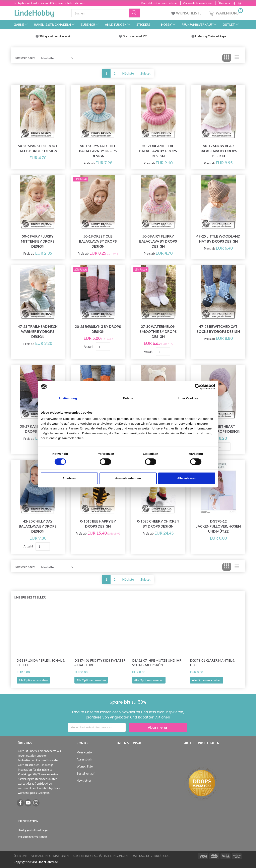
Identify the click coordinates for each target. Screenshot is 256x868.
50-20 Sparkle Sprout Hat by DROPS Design (38, 148)
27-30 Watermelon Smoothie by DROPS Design (158, 332)
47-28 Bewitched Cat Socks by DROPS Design (218, 329)
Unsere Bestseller (30, 597)
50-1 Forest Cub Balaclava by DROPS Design (98, 241)
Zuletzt (145, 73)
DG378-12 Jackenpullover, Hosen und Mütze (218, 526)
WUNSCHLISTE (187, 13)
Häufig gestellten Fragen (34, 830)
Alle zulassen (187, 478)
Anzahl (89, 346)
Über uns (224, 3)
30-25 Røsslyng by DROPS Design (98, 329)
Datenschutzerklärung (151, 856)
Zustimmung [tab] (68, 398)
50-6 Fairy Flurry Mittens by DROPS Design (38, 241)
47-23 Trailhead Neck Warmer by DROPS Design (38, 332)
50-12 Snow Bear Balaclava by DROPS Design (218, 151)
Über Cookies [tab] (188, 398)
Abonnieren (158, 727)
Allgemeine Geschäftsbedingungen (100, 856)
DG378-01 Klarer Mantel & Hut (212, 663)
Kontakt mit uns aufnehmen (160, 3)
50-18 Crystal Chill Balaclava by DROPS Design (98, 151)
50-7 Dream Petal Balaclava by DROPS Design (158, 151)
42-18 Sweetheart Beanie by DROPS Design (218, 429)
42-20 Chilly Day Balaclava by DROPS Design (38, 526)
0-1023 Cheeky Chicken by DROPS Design (158, 524)
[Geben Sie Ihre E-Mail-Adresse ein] (97, 727)
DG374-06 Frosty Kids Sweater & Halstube (100, 663)
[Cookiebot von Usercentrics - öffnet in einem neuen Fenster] (198, 387)
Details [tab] (128, 398)
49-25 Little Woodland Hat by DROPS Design (218, 239)
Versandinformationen (198, 3)
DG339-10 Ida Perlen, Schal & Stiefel (41, 663)
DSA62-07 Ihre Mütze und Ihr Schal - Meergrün (157, 663)
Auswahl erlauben (128, 478)
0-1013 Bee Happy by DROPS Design (98, 524)
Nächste (128, 73)
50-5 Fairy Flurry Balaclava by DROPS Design (158, 241)
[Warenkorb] (226, 13)
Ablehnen (69, 478)
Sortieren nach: (25, 58)
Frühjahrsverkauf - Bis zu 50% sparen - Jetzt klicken (49, 3)
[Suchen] (134, 13)
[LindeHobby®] (34, 12)
